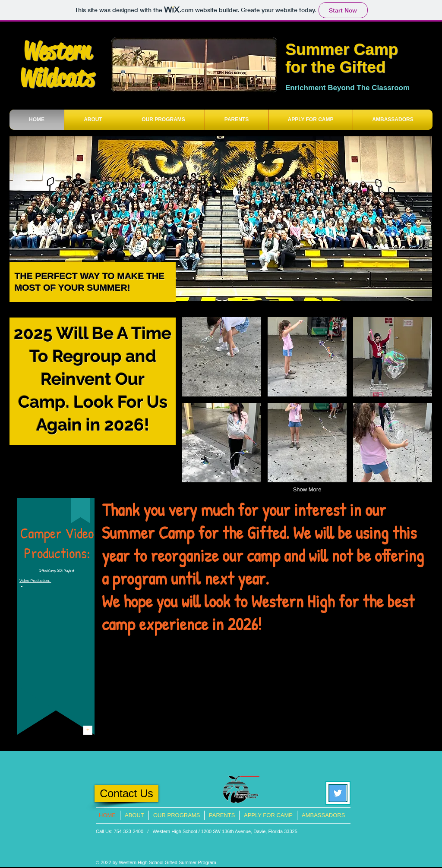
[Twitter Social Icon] (338, 793)
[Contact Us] (126, 793)
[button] (222, 357)
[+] (88, 730)
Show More (307, 489)
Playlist (69, 571)
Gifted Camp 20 (49, 571)
